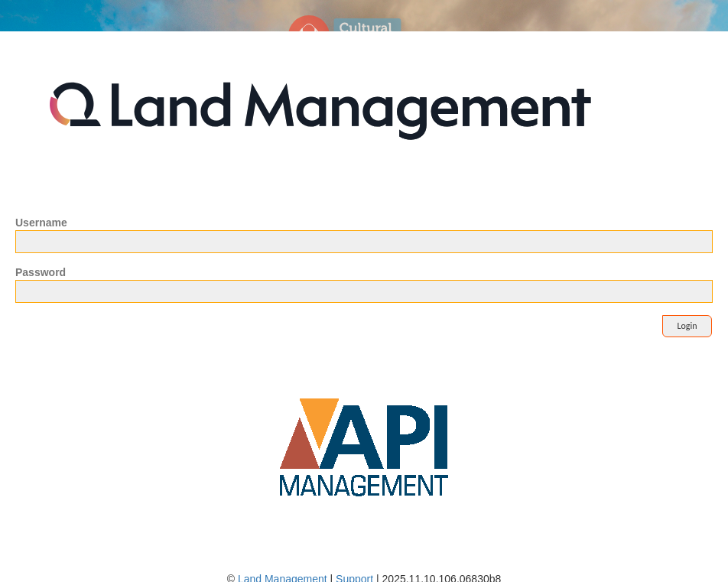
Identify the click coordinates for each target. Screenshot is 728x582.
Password (41, 272)
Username (41, 223)
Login (687, 326)
